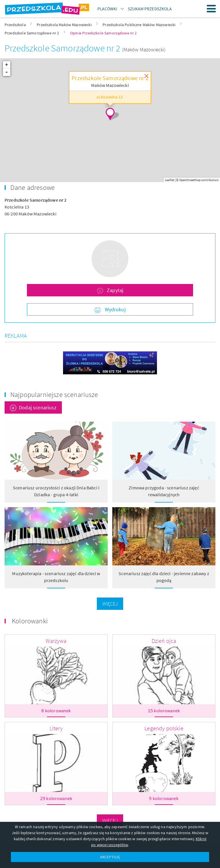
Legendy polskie (164, 728)
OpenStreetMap (190, 180)
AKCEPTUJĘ (110, 857)
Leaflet (170, 180)
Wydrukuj (114, 309)
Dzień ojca (164, 641)
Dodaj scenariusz (38, 407)
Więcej (110, 604)
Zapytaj (114, 290)
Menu (211, 9)
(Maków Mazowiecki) (144, 49)
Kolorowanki (30, 621)
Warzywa (56, 641)
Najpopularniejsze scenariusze (54, 395)
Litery (56, 728)
